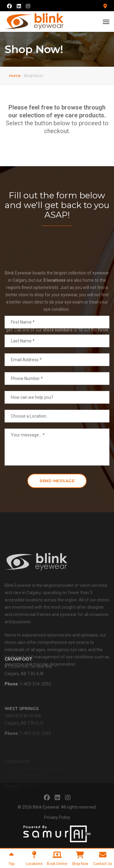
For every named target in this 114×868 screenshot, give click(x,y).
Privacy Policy (57, 817)
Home (15, 76)
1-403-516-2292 (35, 691)
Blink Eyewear (46, 807)
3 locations (54, 306)
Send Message (57, 481)
